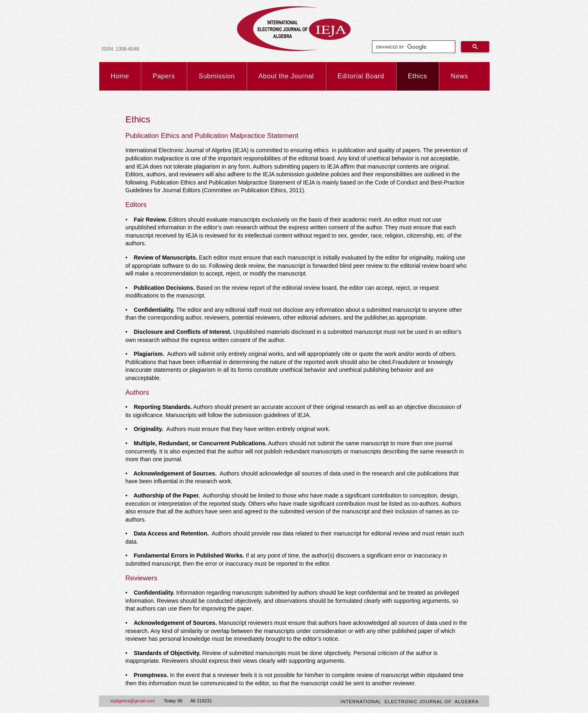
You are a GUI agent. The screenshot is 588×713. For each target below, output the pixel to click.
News (459, 76)
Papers (164, 76)
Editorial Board (361, 76)
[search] (413, 47)
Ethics (418, 76)
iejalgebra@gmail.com (133, 701)
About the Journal (286, 76)
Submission (217, 76)
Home (120, 76)
